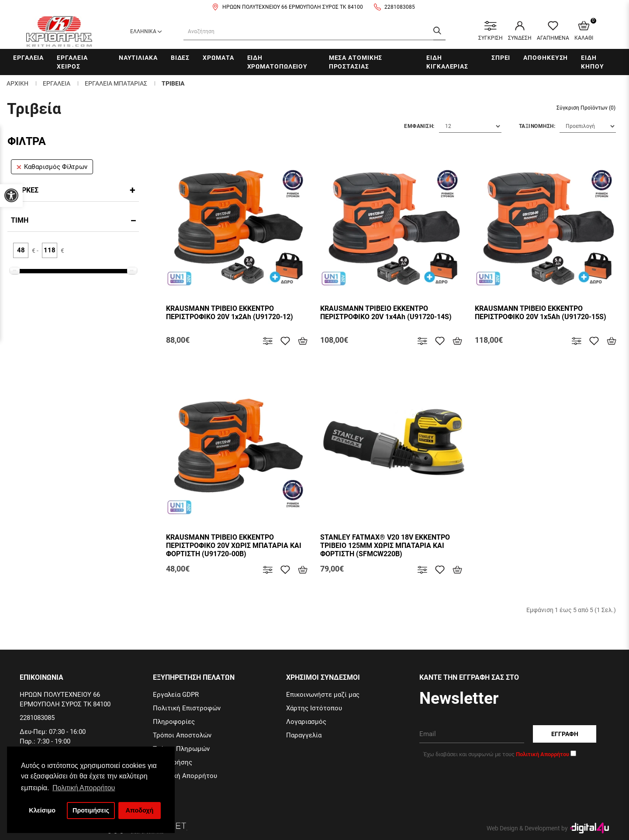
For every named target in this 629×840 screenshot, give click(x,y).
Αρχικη (17, 83)
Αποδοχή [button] (139, 810)
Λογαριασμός (306, 722)
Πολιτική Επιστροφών (187, 708)
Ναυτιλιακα (138, 58)
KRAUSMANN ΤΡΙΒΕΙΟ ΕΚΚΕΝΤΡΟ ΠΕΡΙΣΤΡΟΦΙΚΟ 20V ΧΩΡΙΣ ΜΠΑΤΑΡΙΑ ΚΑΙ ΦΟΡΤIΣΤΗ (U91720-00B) (234, 546)
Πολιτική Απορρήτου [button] (84, 788)
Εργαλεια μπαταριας (116, 83)
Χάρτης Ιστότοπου (314, 708)
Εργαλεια (28, 58)
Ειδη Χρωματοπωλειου (278, 62)
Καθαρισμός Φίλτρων (52, 167)
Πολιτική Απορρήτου (185, 776)
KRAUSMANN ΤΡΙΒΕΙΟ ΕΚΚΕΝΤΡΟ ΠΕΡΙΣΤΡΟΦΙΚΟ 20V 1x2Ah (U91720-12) (230, 313)
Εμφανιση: (419, 126)
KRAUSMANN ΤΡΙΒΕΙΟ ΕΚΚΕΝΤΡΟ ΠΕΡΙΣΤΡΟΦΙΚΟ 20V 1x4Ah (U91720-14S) (386, 313)
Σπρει (501, 58)
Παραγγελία (304, 735)
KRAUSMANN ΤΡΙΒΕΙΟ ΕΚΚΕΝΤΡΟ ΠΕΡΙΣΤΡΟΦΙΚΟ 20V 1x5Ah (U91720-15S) (541, 313)
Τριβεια (173, 83)
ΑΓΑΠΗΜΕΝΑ (553, 31)
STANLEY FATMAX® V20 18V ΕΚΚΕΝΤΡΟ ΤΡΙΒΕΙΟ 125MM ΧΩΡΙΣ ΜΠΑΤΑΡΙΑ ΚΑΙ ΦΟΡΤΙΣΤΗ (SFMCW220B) (385, 546)
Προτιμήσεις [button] (91, 810)
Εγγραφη (565, 734)
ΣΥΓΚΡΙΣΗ (491, 31)
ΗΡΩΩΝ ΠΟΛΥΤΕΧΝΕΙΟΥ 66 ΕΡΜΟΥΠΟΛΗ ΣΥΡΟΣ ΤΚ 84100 (293, 7)
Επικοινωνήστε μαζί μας (323, 695)
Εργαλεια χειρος (72, 62)
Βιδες (180, 58)
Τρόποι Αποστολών (182, 735)
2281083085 (400, 7)
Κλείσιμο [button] (42, 810)
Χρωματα (218, 58)
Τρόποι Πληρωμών (181, 749)
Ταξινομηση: (537, 126)
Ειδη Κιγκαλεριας (447, 62)
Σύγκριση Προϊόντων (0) (586, 108)
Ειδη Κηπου (593, 62)
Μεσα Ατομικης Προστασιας (356, 62)
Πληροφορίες (174, 722)
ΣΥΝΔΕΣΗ (520, 31)
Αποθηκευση (546, 58)
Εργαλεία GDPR (176, 695)
